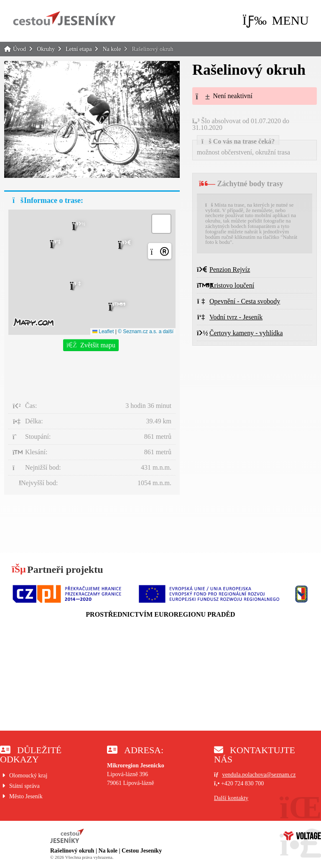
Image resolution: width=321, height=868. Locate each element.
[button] (276, 20)
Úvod (64, 18)
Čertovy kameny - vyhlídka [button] (240, 333)
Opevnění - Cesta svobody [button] (238, 301)
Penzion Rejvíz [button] (223, 270)
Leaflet (103, 332)
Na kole (112, 49)
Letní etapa (79, 49)
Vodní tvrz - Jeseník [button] (230, 317)
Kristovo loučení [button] (225, 285)
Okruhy (46, 49)
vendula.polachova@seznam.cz (259, 775)
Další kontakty (231, 798)
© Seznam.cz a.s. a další (146, 332)
